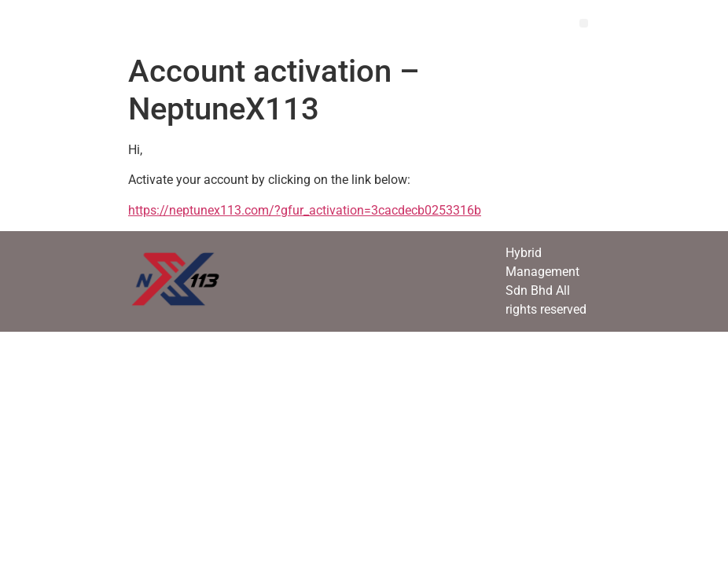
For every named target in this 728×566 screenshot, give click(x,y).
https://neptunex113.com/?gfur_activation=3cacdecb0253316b (305, 210)
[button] (584, 23)
